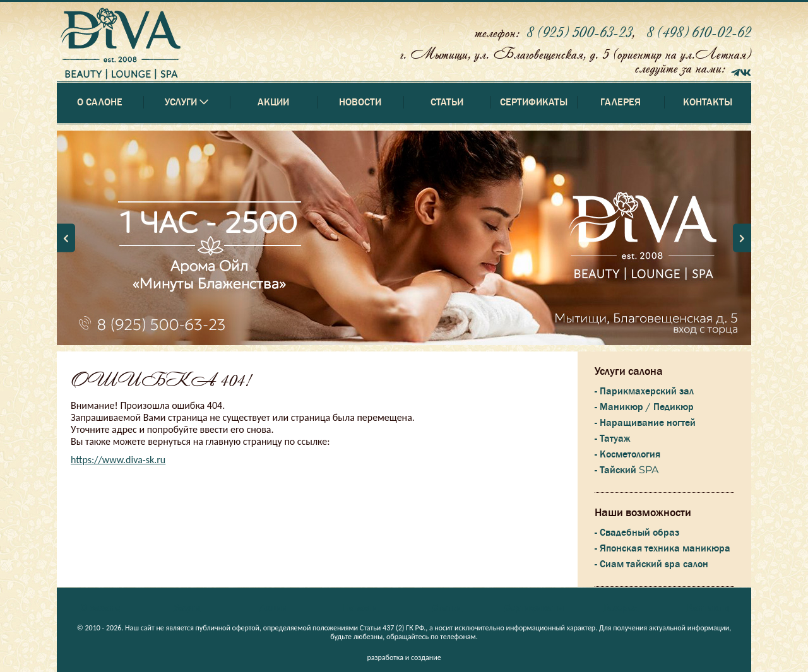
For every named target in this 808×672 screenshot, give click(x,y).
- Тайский (627, 470)
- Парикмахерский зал (644, 391)
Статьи (447, 102)
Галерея (621, 102)
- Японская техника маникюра (662, 548)
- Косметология (627, 454)
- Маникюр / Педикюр (644, 407)
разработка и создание (404, 657)
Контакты (708, 102)
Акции (273, 102)
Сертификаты (534, 102)
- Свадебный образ (637, 533)
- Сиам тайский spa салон (651, 564)
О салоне (100, 102)
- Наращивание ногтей (645, 423)
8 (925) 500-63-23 (579, 32)
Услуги (187, 608)
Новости (360, 102)
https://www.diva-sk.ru (118, 460)
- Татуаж (612, 439)
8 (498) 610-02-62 (699, 32)
